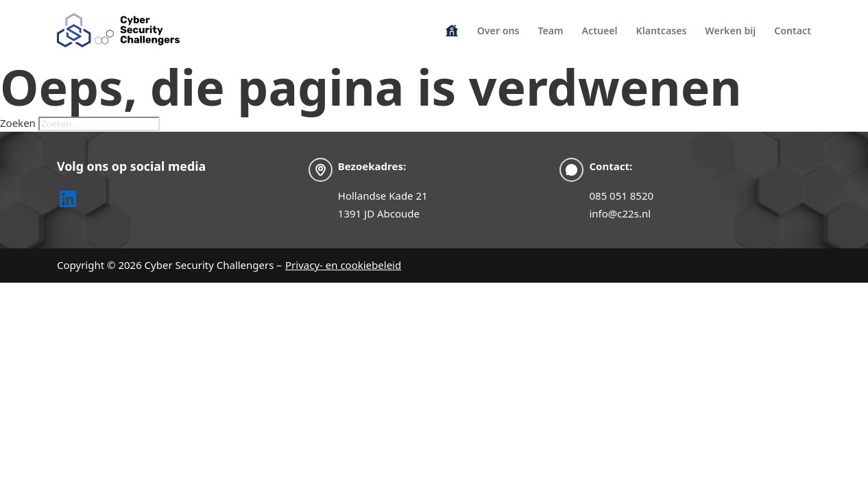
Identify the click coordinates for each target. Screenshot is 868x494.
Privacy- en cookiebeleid (343, 265)
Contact (793, 31)
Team (550, 31)
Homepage (452, 29)
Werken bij (730, 31)
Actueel (600, 31)
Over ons (498, 31)
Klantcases (661, 31)
